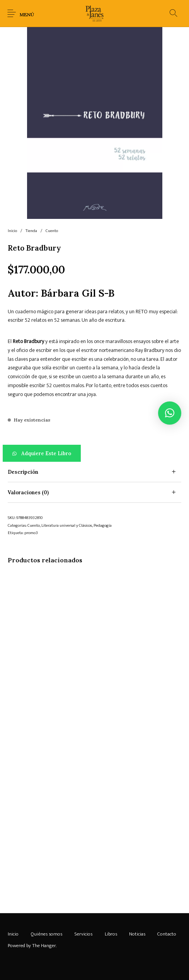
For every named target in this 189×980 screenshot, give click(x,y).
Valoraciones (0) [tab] (28, 493)
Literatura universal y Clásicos (67, 526)
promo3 (31, 533)
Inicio (12, 231)
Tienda (31, 231)
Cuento (52, 231)
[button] (94, 453)
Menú (27, 15)
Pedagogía (103, 526)
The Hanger (44, 946)
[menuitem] (13, 934)
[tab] (94, 472)
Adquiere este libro (46, 453)
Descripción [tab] (23, 472)
